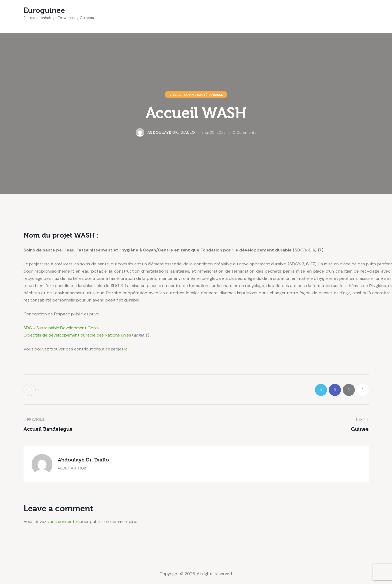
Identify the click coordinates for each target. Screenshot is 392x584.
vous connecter (63, 522)
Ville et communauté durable (196, 95)
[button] (32, 390)
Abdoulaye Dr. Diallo (83, 460)
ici (126, 349)
